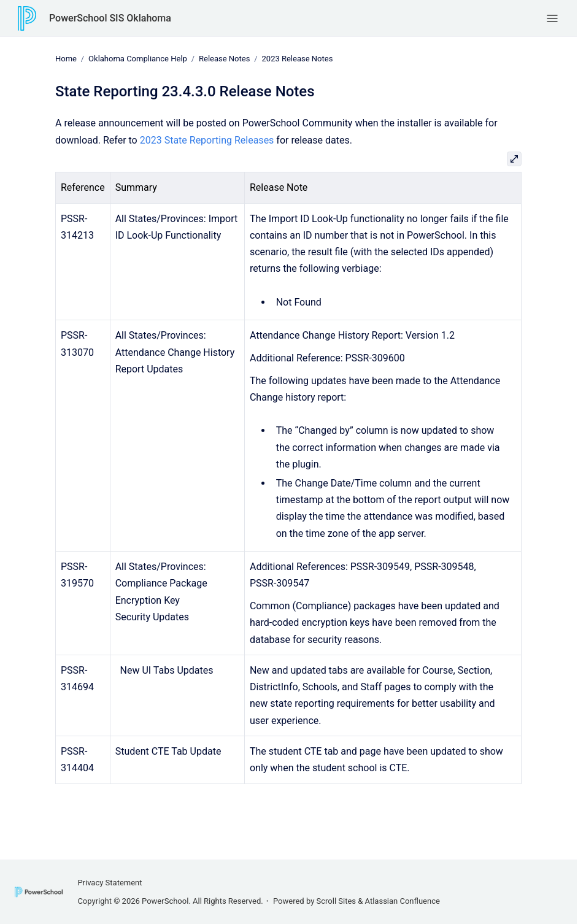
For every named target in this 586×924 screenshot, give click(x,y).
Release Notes (224, 59)
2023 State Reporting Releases (207, 140)
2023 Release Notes (298, 59)
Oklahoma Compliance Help (138, 59)
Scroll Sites (337, 901)
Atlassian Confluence (403, 901)
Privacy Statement (110, 883)
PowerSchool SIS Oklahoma (110, 18)
